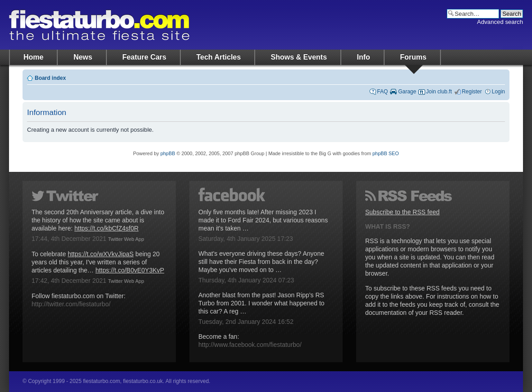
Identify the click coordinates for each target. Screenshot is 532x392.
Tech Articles (218, 57)
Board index (50, 78)
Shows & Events (299, 57)
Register (472, 92)
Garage (407, 92)
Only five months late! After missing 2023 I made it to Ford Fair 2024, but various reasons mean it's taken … (263, 220)
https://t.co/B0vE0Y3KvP (130, 270)
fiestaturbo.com (99, 25)
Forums (413, 57)
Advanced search (500, 22)
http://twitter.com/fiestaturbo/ (71, 304)
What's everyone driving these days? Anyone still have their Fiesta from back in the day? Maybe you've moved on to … (261, 262)
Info (364, 57)
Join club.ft (439, 92)
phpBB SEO (386, 153)
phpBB (168, 153)
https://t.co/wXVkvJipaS (101, 254)
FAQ (382, 92)
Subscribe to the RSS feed (402, 212)
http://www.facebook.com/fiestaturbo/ (250, 345)
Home (33, 57)
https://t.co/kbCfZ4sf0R (106, 228)
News (83, 57)
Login (498, 92)
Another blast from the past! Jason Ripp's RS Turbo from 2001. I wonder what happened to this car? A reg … (261, 303)
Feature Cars (144, 57)
